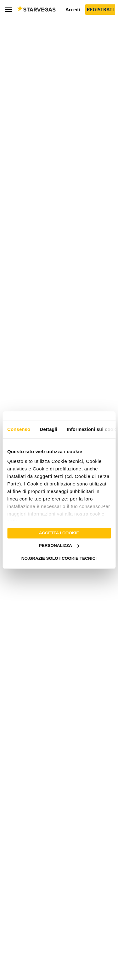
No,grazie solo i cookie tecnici (59, 558)
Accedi (73, 9)
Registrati (100, 9)
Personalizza (59, 546)
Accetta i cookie (59, 533)
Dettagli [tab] (48, 429)
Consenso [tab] (19, 429)
